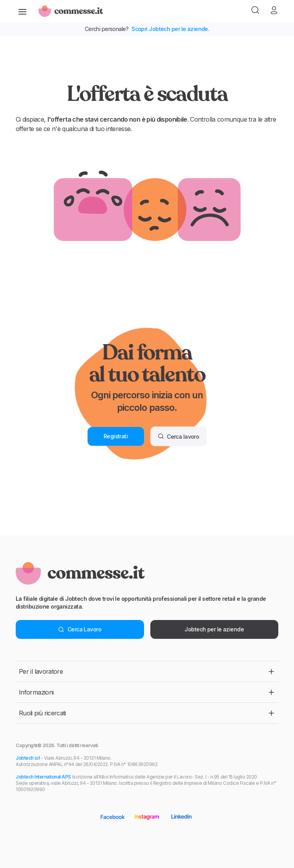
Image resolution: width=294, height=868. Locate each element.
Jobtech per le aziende (214, 629)
